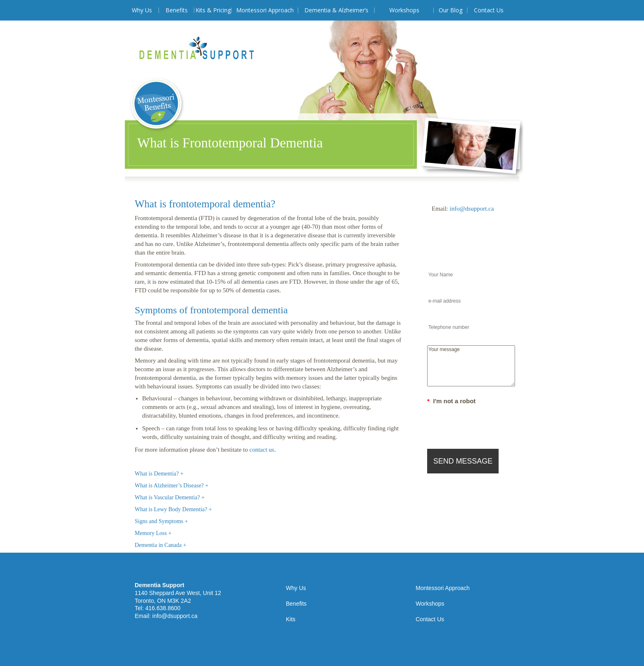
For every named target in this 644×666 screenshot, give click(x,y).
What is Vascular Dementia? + (170, 497)
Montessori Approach (265, 10)
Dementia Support (196, 48)
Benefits (177, 10)
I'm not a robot (451, 401)
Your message (471, 366)
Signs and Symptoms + (161, 521)
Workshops (404, 10)
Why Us (142, 10)
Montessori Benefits (157, 105)
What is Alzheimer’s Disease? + (171, 486)
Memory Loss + (153, 533)
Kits (291, 619)
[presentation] (490, 423)
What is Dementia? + (159, 474)
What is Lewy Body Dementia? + (173, 509)
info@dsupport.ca (472, 209)
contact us (262, 450)
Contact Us (489, 10)
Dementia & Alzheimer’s (336, 10)
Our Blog (451, 10)
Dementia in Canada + (161, 545)
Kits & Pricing (213, 10)
